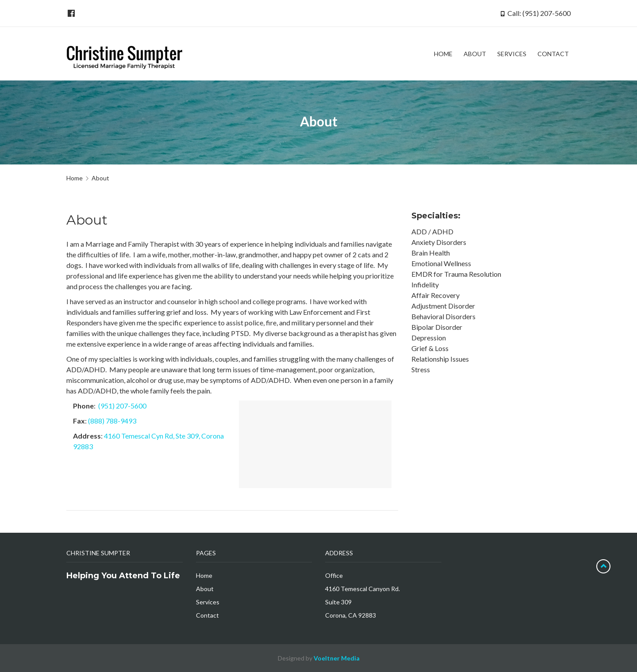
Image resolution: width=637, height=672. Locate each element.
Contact (207, 615)
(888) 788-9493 (112, 421)
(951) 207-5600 (122, 406)
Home (75, 178)
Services (208, 602)
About (205, 589)
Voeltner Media (337, 658)
